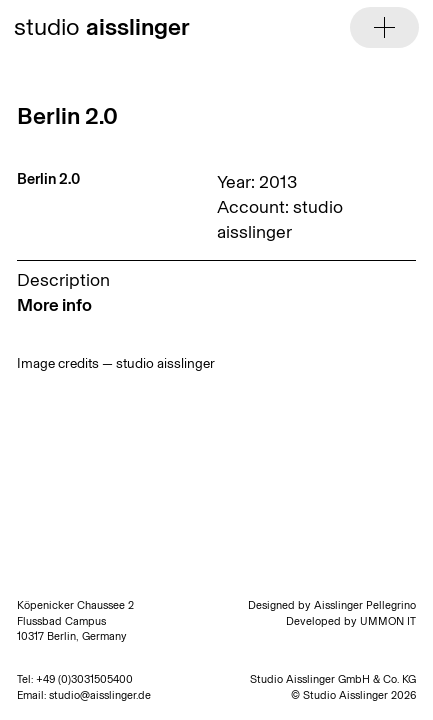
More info (54, 305)
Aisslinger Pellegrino (365, 605)
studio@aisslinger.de (100, 695)
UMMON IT (388, 621)
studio (102, 26)
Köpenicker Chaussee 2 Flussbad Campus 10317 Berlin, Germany (75, 621)
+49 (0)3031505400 (84, 679)
